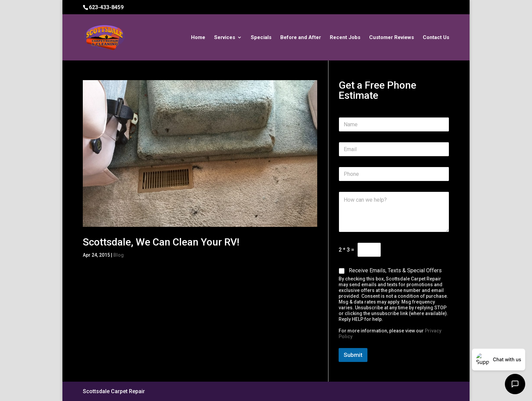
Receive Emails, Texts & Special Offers (395, 270)
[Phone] (394, 174)
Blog (119, 255)
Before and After (301, 38)
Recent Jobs (345, 38)
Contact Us (436, 38)
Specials (261, 38)
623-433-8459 (106, 7)
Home (198, 38)
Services (225, 38)
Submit (353, 355)
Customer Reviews (392, 38)
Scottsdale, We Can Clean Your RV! (161, 242)
